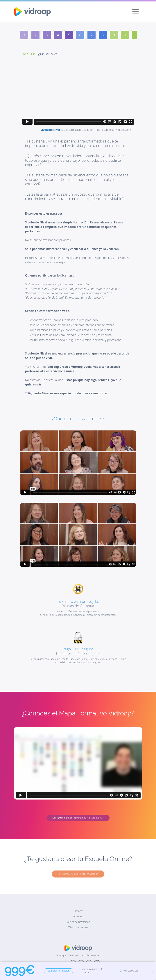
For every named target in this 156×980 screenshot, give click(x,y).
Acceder (78, 916)
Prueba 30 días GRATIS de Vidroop (78, 874)
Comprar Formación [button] (59, 971)
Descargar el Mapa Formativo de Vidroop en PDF (78, 818)
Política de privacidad (78, 922)
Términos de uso (78, 927)
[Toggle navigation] (136, 12)
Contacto (78, 911)
